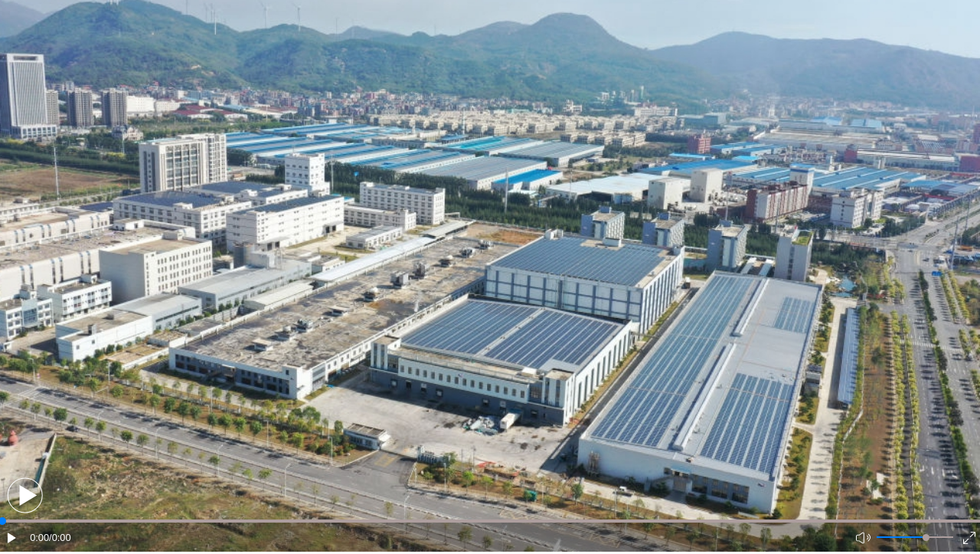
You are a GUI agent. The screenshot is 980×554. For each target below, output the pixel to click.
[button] (25, 495)
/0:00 (60, 538)
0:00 (39, 538)
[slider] (926, 538)
